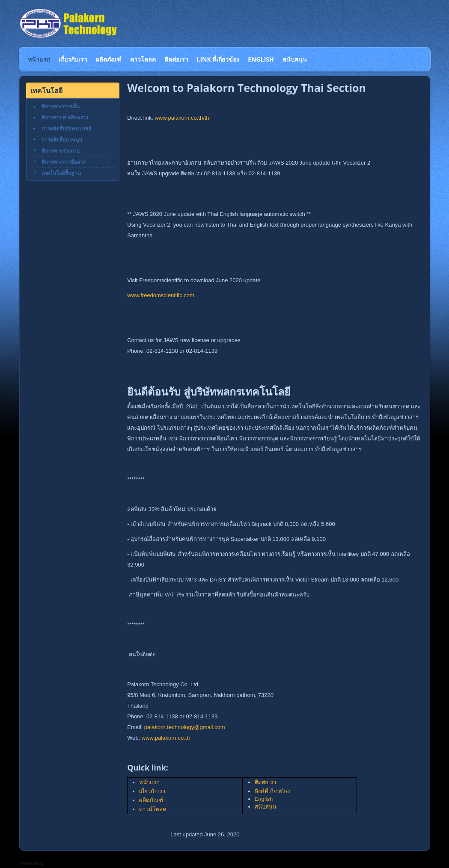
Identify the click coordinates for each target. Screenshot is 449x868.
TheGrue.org (31, 864)
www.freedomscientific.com (161, 295)
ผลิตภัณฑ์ (151, 800)
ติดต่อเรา (265, 782)
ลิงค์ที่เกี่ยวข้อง (272, 791)
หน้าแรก (149, 782)
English (264, 799)
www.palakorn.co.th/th (182, 118)
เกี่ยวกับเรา (152, 791)
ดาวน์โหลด (153, 809)
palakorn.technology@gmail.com (185, 727)
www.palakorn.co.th (166, 738)
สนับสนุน (266, 807)
